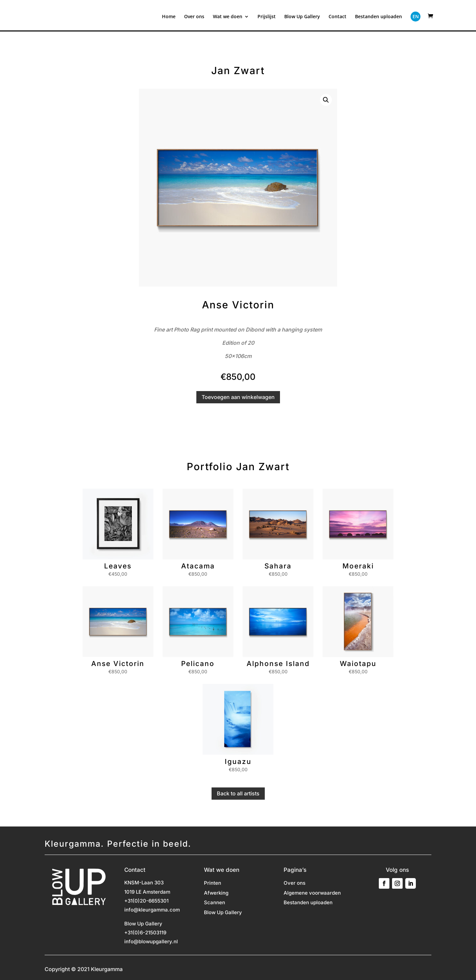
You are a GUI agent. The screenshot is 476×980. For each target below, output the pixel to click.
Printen (213, 883)
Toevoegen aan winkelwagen (238, 397)
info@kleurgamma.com (152, 910)
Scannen (215, 903)
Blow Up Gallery (302, 17)
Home (169, 17)
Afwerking (216, 893)
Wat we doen (228, 17)
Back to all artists (238, 793)
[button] (326, 100)
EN (416, 16)
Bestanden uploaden (378, 17)
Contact (337, 17)
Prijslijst (267, 17)
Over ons (194, 17)
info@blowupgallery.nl (151, 941)
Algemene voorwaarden (312, 893)
